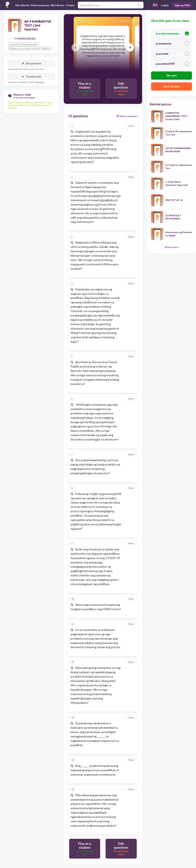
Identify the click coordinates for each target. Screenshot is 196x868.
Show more (171, 247)
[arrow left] (76, 48)
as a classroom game (172, 33)
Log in (165, 5)
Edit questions (31, 63)
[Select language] (155, 5)
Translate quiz (31, 76)
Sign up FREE (182, 5)
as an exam (172, 54)
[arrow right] (130, 48)
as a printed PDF (172, 64)
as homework (172, 44)
